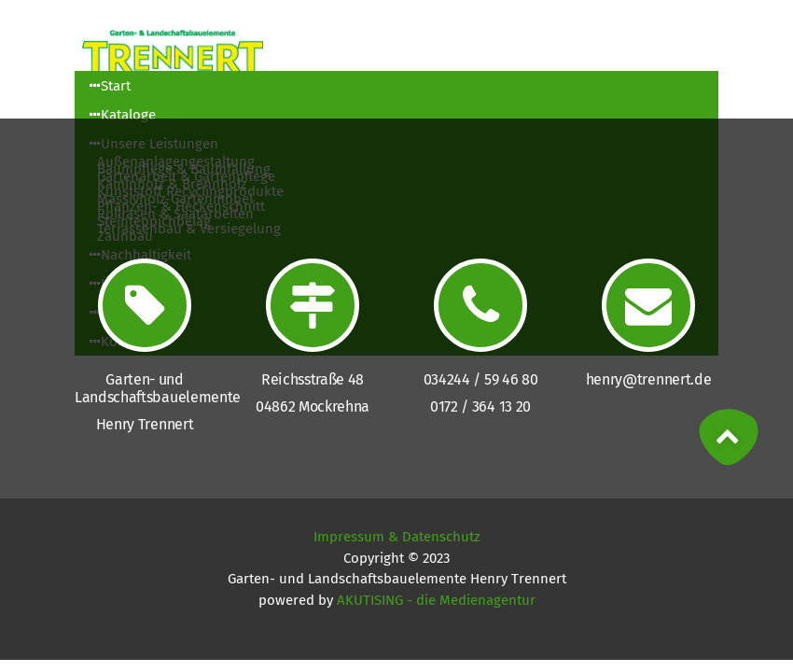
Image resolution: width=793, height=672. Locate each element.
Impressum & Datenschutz (397, 537)
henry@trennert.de (649, 379)
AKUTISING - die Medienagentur (436, 600)
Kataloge (123, 115)
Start (110, 86)
